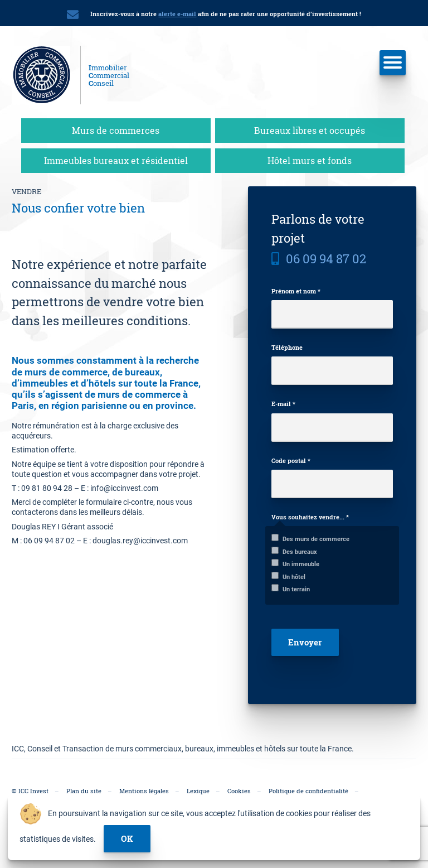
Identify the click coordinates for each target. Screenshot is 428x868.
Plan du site (84, 791)
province (174, 406)
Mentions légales (144, 791)
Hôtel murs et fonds (310, 160)
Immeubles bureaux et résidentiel (116, 160)
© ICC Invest (30, 791)
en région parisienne (83, 406)
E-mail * (283, 404)
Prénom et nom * (296, 291)
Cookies (239, 791)
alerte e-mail (177, 14)
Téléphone (287, 347)
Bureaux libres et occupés (310, 130)
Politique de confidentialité (308, 791)
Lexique (198, 791)
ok (127, 838)
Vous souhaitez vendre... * (310, 517)
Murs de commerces (116, 130)
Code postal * (291, 460)
